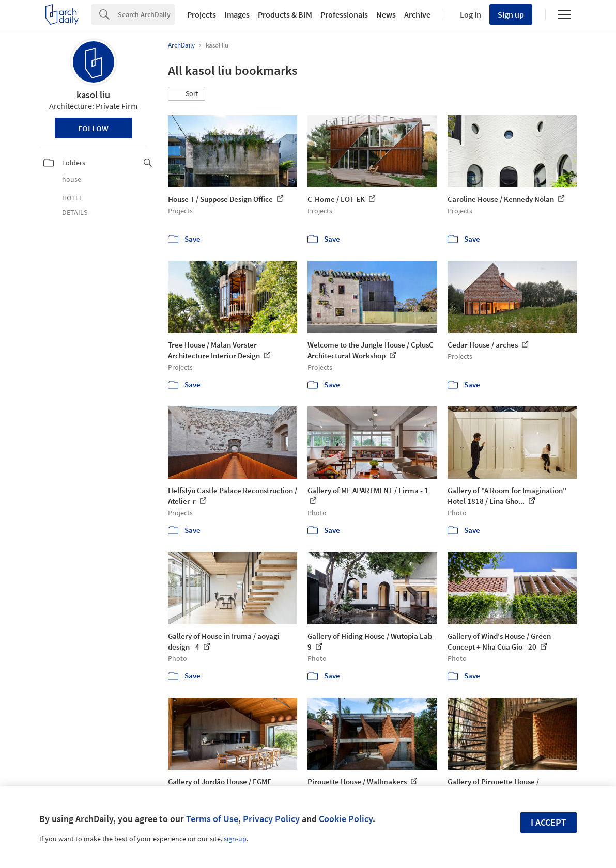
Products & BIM (285, 14)
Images (237, 14)
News (386, 14)
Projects (202, 14)
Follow (93, 128)
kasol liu (93, 95)
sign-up (235, 839)
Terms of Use (212, 819)
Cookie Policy (346, 819)
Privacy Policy (271, 819)
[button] (187, 94)
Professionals (344, 14)
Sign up (511, 14)
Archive (417, 14)
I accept (549, 822)
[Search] (146, 14)
